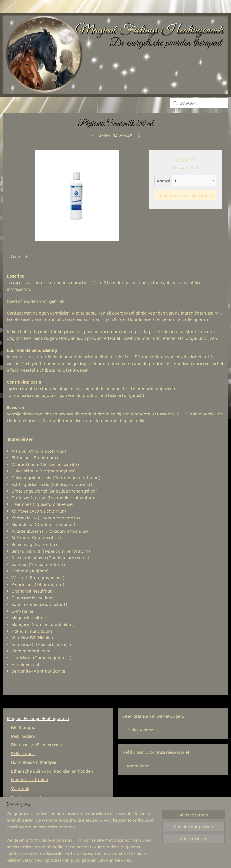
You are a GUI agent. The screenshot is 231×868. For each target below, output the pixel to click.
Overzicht (20, 256)
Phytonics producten (32, 797)
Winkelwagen (140, 730)
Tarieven (15, 823)
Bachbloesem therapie (34, 762)
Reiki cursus (23, 753)
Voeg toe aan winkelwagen (185, 195)
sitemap (109, 858)
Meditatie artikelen (30, 779)
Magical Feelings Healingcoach (38, 718)
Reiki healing (24, 736)
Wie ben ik (17, 814)
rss (119, 858)
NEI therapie (23, 727)
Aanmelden (138, 765)
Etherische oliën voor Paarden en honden (52, 771)
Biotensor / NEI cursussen (37, 744)
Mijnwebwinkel (182, 858)
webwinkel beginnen (137, 858)
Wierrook (20, 788)
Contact (15, 806)
